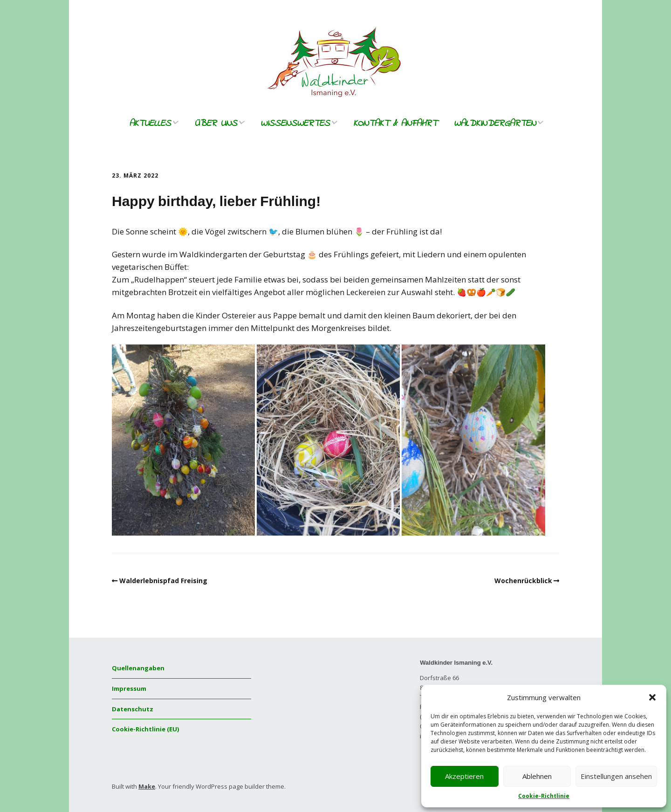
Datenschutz (133, 709)
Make (147, 786)
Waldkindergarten (495, 124)
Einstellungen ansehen (616, 776)
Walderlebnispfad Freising (163, 581)
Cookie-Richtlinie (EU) (145, 729)
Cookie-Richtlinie (544, 796)
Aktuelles (150, 124)
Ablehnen (537, 776)
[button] (652, 697)
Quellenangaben (138, 668)
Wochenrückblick (523, 581)
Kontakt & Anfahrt (395, 124)
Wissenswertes (295, 124)
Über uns (216, 124)
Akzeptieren (464, 776)
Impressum (129, 688)
